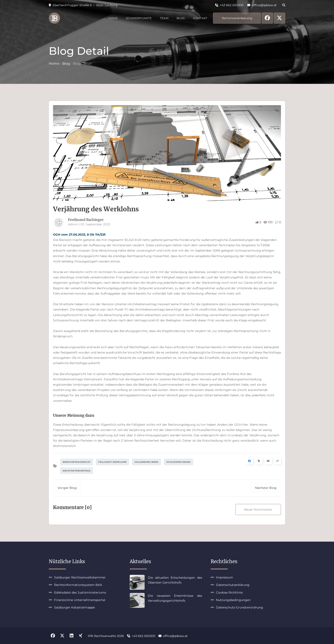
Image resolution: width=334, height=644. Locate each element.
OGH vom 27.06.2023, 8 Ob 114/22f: (79, 235)
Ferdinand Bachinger (86, 220)
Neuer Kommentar (258, 509)
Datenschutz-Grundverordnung (240, 607)
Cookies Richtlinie (229, 592)
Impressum (225, 577)
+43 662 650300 (229, 5)
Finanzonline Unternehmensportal (80, 600)
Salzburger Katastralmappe (74, 607)
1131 (268, 222)
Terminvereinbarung (237, 18)
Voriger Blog (67, 488)
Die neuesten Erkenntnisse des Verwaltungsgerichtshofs (175, 598)
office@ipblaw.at (262, 5)
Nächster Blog (266, 488)
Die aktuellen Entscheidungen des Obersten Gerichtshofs (175, 580)
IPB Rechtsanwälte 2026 (106, 636)
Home (108, 18)
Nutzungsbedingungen (233, 600)
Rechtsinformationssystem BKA (78, 585)
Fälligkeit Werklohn (112, 462)
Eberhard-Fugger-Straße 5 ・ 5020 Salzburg (83, 5)
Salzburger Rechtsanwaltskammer (80, 577)
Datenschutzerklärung (233, 585)
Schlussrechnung (179, 462)
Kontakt (200, 18)
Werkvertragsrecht (77, 462)
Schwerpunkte (135, 18)
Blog (179, 18)
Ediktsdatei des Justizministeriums (80, 592)
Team (161, 18)
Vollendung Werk (146, 462)
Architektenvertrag (77, 471)
